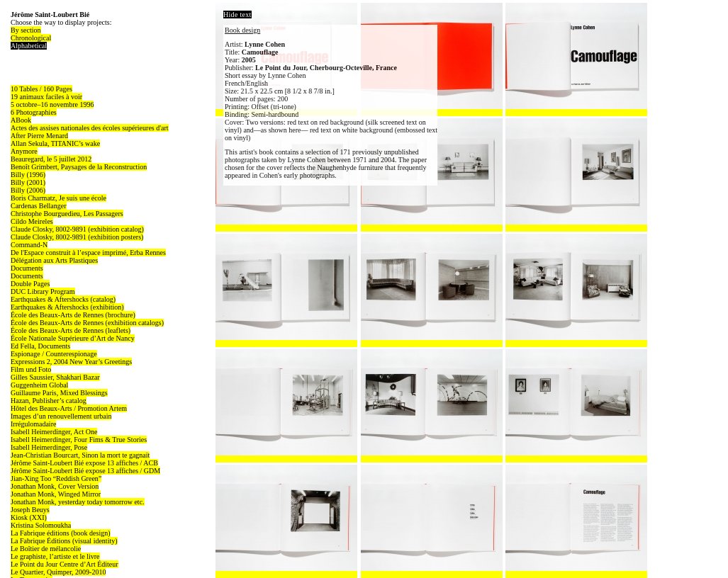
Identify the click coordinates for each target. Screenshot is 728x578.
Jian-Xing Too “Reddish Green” (56, 478)
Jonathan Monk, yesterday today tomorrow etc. (78, 502)
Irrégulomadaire (33, 424)
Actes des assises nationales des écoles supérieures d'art (90, 128)
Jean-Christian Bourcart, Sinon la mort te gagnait (80, 455)
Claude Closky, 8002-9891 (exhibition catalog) (77, 229)
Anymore (24, 151)
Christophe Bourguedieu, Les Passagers (67, 214)
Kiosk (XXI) (29, 517)
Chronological (31, 38)
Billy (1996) (28, 175)
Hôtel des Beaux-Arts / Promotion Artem (69, 408)
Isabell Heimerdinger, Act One (54, 432)
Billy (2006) (28, 190)
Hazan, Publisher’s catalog (49, 401)
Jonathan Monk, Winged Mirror (56, 494)
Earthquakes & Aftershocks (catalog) (63, 299)
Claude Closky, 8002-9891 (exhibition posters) (77, 237)
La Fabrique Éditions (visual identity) (64, 541)
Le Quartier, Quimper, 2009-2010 (58, 572)
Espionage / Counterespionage (54, 354)
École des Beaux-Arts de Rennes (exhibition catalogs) (87, 323)
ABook (21, 120)
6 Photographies (34, 112)
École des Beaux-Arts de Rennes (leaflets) (71, 330)
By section (26, 30)
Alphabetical (29, 46)
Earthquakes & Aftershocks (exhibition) (67, 307)
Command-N (29, 245)
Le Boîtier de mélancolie (46, 549)
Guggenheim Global (39, 385)
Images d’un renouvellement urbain (61, 416)
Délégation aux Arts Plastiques (54, 260)
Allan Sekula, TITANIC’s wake (55, 143)
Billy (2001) (28, 182)
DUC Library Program (43, 291)
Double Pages (30, 284)
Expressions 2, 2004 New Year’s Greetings (71, 362)
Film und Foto (31, 369)
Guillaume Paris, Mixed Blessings (59, 393)
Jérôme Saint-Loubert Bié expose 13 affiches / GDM (85, 471)
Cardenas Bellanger (39, 206)
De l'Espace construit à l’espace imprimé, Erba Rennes (88, 253)
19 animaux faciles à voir (46, 97)
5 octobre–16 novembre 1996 (52, 104)
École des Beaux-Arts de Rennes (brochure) (73, 315)
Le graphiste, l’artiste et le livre (55, 556)
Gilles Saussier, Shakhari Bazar (55, 377)
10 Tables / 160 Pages (41, 89)
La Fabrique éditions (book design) (61, 533)
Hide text (237, 15)
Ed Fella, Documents (40, 346)
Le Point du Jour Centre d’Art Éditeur (65, 564)
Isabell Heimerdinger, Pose (49, 447)
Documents (27, 268)
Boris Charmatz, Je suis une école (58, 198)
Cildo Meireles (32, 221)
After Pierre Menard (39, 136)
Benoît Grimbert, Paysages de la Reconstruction (79, 167)
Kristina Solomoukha (41, 525)
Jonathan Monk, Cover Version (55, 486)
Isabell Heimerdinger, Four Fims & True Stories (79, 440)
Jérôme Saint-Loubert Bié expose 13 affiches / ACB (84, 463)
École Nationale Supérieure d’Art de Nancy (73, 338)
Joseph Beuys (30, 510)
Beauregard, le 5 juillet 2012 (51, 159)
